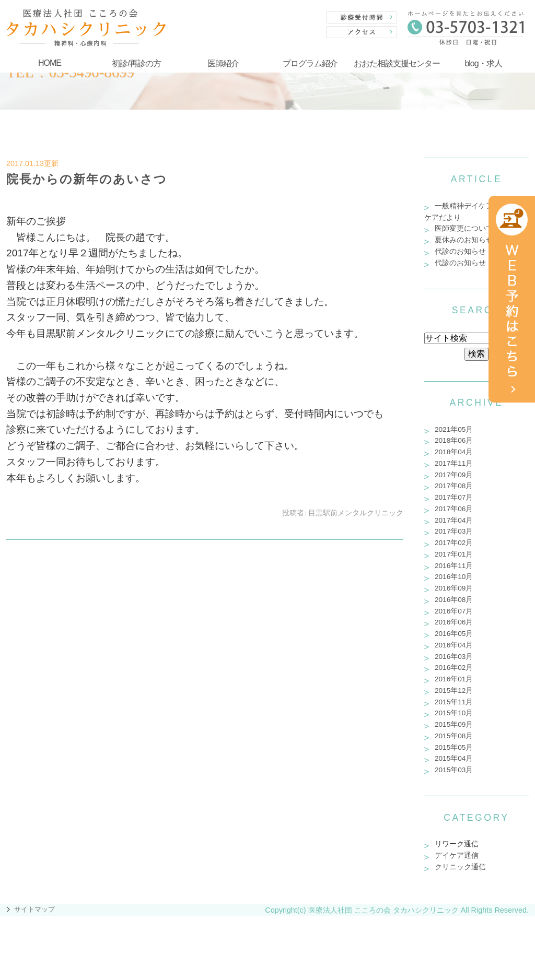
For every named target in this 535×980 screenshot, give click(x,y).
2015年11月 (454, 702)
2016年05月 (454, 634)
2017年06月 (454, 509)
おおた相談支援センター (397, 63)
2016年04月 (454, 645)
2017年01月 (454, 554)
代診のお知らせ (460, 251)
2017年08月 (454, 486)
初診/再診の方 (136, 63)
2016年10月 (454, 577)
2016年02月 (454, 668)
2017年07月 (454, 497)
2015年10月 (454, 713)
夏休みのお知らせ (464, 240)
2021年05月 (454, 429)
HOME (50, 63)
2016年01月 (454, 679)
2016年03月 (454, 657)
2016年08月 (454, 600)
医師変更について (464, 228)
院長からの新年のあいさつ (87, 179)
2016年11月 (454, 566)
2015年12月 (454, 690)
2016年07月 (454, 611)
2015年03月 (454, 770)
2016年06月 (454, 622)
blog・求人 (483, 63)
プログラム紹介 (310, 63)
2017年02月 (454, 543)
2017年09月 (454, 475)
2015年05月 (454, 747)
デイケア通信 (457, 855)
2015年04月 (454, 758)
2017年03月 (454, 531)
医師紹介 (223, 63)
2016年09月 (454, 588)
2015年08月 (454, 736)
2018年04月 (454, 452)
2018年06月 (454, 440)
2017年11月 (454, 463)
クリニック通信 (460, 867)
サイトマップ (34, 909)
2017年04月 (454, 520)
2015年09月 (454, 724)
